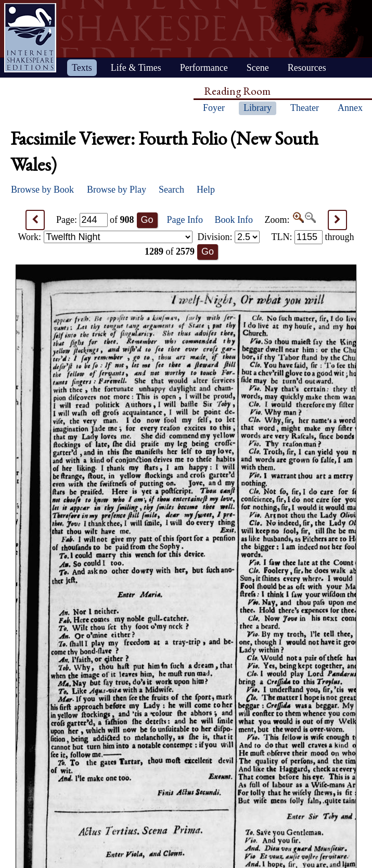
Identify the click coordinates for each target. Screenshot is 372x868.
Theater (305, 108)
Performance (204, 68)
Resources (307, 68)
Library (258, 108)
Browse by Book (42, 190)
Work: (105, 237)
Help (206, 190)
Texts (82, 68)
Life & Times (136, 68)
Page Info (185, 220)
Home (30, 38)
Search (171, 190)
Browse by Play (117, 190)
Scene (258, 68)
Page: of (95, 220)
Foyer (214, 108)
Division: (228, 237)
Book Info (234, 220)
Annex (350, 108)
